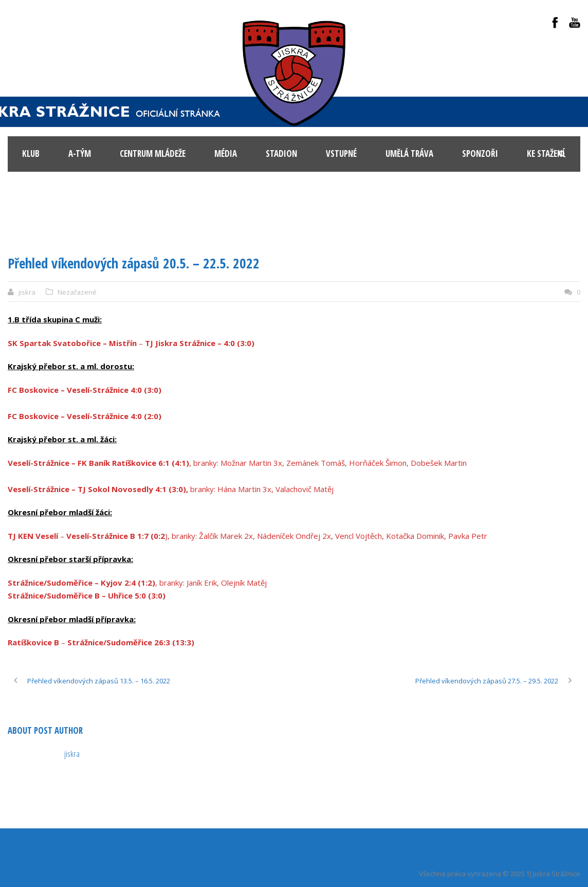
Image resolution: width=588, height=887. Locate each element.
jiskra (27, 292)
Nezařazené (77, 292)
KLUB (31, 153)
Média (226, 153)
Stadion (281, 153)
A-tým (80, 153)
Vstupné (341, 153)
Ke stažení (546, 153)
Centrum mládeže (153, 153)
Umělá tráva (409, 153)
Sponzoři (480, 153)
